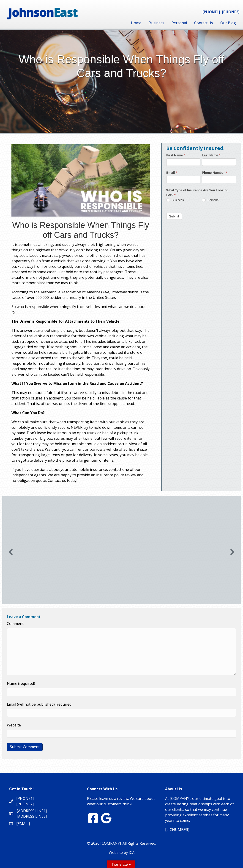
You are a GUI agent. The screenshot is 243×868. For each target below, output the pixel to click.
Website (14, 725)
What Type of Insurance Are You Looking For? (197, 193)
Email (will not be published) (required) (40, 704)
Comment (15, 624)
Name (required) (21, 683)
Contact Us (204, 23)
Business (156, 23)
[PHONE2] (231, 12)
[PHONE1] (211, 12)
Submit (174, 216)
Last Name (211, 155)
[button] (11, 552)
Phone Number (214, 173)
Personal (179, 23)
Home (136, 23)
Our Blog (228, 23)
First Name (176, 155)
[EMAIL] (23, 824)
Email (172, 173)
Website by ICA (122, 852)
